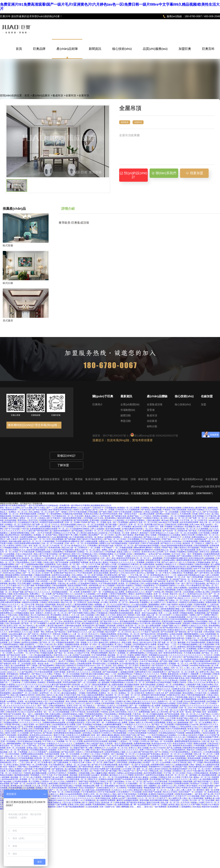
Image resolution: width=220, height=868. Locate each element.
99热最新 (169, 592)
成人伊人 (103, 585)
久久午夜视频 (120, 554)
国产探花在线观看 (81, 520)
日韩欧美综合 (189, 508)
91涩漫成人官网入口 (49, 598)
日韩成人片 (104, 781)
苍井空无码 (33, 520)
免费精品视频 (211, 602)
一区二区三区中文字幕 (140, 588)
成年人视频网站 (150, 786)
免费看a (208, 798)
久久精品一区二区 (119, 716)
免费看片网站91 (211, 615)
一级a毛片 (61, 661)
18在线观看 (111, 626)
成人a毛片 (188, 771)
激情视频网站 (189, 621)
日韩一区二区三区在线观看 (53, 543)
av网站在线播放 (71, 760)
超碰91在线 (213, 508)
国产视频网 (100, 626)
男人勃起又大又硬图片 (119, 628)
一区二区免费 (74, 592)
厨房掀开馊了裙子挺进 (187, 531)
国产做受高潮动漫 (99, 638)
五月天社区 (176, 554)
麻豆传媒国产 (13, 760)
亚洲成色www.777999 (200, 581)
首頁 (19, 53)
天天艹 (160, 691)
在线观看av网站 (111, 560)
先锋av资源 (214, 691)
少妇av (163, 546)
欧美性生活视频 (186, 605)
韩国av (110, 805)
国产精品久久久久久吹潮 (171, 543)
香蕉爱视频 (52, 617)
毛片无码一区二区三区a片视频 (186, 640)
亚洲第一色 (22, 701)
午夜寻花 (137, 714)
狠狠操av (4, 678)
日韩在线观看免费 (70, 697)
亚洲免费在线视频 (41, 727)
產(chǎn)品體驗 (157, 396)
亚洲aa (132, 722)
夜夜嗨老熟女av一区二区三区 (108, 581)
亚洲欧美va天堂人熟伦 (182, 689)
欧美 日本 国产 (163, 693)
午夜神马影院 (134, 543)
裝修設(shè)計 (66, 456)
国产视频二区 (33, 716)
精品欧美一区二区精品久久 (194, 543)
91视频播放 (121, 651)
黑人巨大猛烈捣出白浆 (40, 615)
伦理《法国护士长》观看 (154, 526)
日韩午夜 (178, 592)
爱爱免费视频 (127, 744)
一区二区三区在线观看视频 (87, 543)
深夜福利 (131, 615)
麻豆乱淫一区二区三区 (33, 541)
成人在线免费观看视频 (99, 596)
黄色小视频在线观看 (130, 607)
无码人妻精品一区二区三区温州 (42, 512)
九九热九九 (70, 703)
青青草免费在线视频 (91, 699)
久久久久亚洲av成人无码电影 (177, 666)
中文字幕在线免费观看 (44, 672)
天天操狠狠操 (153, 731)
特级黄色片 (184, 602)
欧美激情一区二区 (135, 651)
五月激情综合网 (160, 630)
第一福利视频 (191, 775)
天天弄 (45, 786)
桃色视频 (112, 741)
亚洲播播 (141, 562)
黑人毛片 (103, 617)
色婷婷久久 (162, 701)
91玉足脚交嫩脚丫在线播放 (29, 583)
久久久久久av (200, 682)
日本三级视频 (6, 649)
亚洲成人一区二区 (52, 636)
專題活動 (126, 421)
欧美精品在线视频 (135, 773)
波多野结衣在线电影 (109, 567)
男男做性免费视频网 (99, 653)
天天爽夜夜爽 (185, 596)
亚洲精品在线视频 (44, 552)
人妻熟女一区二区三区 (28, 518)
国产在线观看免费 (116, 617)
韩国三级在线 (207, 796)
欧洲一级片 (94, 617)
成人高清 (52, 577)
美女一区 (97, 644)
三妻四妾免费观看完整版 (72, 518)
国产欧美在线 (101, 727)
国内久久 (79, 659)
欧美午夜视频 (97, 575)
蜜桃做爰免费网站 (13, 575)
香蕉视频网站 (6, 693)
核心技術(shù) (122, 53)
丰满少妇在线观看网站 (180, 619)
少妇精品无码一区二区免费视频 (183, 649)
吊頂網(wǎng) (172, 479)
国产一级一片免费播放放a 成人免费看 (109, 592)
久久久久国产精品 (157, 577)
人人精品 (24, 724)
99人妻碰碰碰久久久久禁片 (153, 697)
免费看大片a (104, 543)
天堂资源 (168, 691)
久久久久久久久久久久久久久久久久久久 (186, 655)
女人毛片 (210, 537)
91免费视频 (123, 522)
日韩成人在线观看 (93, 796)
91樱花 (175, 682)
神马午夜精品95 (168, 788)
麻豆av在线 (137, 526)
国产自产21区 (142, 771)
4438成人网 (159, 592)
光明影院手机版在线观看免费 (52, 522)
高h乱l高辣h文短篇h (82, 600)
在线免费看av (94, 567)
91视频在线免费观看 (41, 567)
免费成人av (104, 541)
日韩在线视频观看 (201, 546)
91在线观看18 (149, 651)
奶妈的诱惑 (73, 788)
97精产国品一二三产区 (172, 539)
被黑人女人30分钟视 (160, 712)
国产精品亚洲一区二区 (49, 556)
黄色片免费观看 (181, 588)
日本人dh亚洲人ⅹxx (149, 579)
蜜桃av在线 (134, 602)
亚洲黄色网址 (124, 611)
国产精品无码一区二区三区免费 (24, 636)
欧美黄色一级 (91, 537)
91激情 (130, 655)
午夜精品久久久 (19, 550)
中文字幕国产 (108, 548)
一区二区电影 (134, 741)
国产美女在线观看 (40, 510)
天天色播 (187, 653)
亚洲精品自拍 (147, 596)
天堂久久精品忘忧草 (24, 554)
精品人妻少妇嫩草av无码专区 (23, 695)
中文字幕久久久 (49, 741)
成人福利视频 (70, 769)
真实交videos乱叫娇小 (30, 516)
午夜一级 (70, 687)
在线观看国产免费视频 (79, 562)
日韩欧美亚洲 (171, 524)
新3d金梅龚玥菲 (179, 750)
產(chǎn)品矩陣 (67, 49)
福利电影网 (93, 585)
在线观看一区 (148, 598)
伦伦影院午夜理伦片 (148, 691)
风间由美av (177, 541)
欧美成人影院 (194, 729)
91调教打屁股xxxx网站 (86, 613)
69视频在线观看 (187, 613)
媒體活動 (126, 415)
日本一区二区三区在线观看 (186, 533)
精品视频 (25, 680)
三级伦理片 (123, 524)
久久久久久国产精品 (52, 640)
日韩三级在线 (92, 651)
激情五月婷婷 (59, 609)
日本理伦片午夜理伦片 (209, 617)
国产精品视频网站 (86, 609)
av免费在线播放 (202, 687)
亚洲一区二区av (13, 579)
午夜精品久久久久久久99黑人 (116, 678)
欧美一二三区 (28, 655)
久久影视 (103, 556)
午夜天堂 (25, 529)
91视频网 (41, 623)
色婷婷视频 (78, 514)
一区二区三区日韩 (63, 680)
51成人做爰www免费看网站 (123, 680)
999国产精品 (167, 548)
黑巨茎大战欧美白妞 (89, 533)
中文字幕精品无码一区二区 (63, 516)
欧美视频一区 (214, 697)
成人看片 (34, 676)
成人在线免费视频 (18, 666)
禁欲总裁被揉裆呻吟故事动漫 (172, 638)
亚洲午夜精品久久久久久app (162, 533)
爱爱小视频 (174, 520)
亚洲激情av (138, 512)
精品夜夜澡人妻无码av (73, 621)
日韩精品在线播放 (186, 564)
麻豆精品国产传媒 (106, 546)
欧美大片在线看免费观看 (176, 729)
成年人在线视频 (88, 615)
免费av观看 (62, 577)
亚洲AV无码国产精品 (206, 649)
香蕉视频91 (82, 720)
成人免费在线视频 (153, 626)
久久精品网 (51, 623)
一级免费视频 (157, 558)
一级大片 (117, 744)
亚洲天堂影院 (183, 703)
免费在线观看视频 (167, 583)
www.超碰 (27, 710)
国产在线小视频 (116, 541)
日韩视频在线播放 (11, 548)
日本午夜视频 (204, 533)
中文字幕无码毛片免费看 (202, 689)
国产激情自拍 (65, 554)
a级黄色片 (133, 522)
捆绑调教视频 (62, 537)
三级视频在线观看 (127, 672)
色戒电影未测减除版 (170, 706)
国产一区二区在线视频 (169, 512)
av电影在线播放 (152, 583)
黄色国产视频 (18, 592)
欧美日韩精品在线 (197, 558)
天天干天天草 (81, 526)
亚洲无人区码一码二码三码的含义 (20, 626)
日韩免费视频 (96, 630)
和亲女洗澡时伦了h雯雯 (183, 744)
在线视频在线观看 (131, 800)
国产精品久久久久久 (163, 689)
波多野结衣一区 (66, 748)
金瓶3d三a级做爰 (184, 590)
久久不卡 (196, 598)
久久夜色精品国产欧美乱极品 (23, 569)
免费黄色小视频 (39, 720)
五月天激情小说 (14, 585)
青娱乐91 (174, 594)
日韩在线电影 (209, 632)
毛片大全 (67, 803)
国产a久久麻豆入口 (170, 562)
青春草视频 (140, 535)
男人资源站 (73, 577)
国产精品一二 (124, 575)
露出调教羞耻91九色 (90, 623)
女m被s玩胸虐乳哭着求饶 (132, 529)
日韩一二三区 (72, 609)
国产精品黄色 (135, 628)
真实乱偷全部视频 (101, 573)
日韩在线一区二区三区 (31, 590)
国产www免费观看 (53, 668)
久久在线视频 (90, 594)
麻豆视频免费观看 (49, 583)
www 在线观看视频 (208, 634)
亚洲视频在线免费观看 (152, 531)
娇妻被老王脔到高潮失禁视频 (190, 647)
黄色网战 (143, 670)
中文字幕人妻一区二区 (140, 575)
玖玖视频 (70, 722)
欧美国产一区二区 (151, 762)
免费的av (67, 676)
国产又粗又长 (34, 634)
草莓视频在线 (106, 623)
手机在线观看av (23, 562)
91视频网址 (182, 552)
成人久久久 (49, 731)
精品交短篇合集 (45, 649)
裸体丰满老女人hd (147, 664)
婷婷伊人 (77, 510)
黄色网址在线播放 (161, 516)
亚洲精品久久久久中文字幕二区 (66, 533)
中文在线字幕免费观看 (121, 647)
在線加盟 (207, 396)
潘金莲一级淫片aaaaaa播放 (146, 613)
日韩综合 (137, 552)
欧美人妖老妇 (207, 524)
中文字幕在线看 (161, 781)
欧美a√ (130, 554)
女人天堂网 (18, 653)
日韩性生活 (198, 556)
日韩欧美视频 (120, 803)
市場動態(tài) (128, 410)
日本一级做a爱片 (188, 609)
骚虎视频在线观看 (22, 775)
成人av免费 (5, 619)
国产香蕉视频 (213, 613)
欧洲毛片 (67, 567)
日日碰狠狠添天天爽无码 (28, 522)
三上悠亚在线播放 (29, 682)
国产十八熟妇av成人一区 (194, 731)
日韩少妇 (60, 657)
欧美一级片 (112, 522)
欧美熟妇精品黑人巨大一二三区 (164, 575)
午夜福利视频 (49, 541)
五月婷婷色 (154, 609)
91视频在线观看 (47, 653)
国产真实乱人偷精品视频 (152, 510)
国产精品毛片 (119, 708)
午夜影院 (167, 510)
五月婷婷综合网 (28, 579)
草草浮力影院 (134, 716)
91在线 (204, 805)
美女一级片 (187, 554)
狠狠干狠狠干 (138, 518)
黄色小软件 (131, 796)
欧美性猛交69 (56, 567)
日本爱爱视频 (90, 708)
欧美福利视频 (11, 520)
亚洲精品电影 (193, 552)
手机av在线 (51, 720)
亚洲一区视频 (101, 569)
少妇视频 (154, 777)
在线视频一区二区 (76, 729)
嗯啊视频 (125, 807)
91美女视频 (110, 531)
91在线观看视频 (175, 781)
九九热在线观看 (92, 807)
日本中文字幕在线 (78, 712)
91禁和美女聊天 (62, 664)
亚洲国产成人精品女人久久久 (179, 598)
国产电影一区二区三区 (167, 647)
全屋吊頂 (71, 95)
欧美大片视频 (198, 735)
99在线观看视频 (10, 661)
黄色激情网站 (56, 514)
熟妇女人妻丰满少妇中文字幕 (145, 642)
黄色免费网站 (17, 710)
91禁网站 (145, 508)
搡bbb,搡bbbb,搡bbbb (68, 508)
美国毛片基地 (26, 659)
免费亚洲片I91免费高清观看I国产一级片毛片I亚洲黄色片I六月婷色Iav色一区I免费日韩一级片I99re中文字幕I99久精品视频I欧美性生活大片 (56, 505)
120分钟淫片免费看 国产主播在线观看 (34, 739)
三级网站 (192, 615)
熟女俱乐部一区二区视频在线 (99, 590)
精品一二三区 (111, 674)
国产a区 (95, 765)
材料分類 (152, 426)
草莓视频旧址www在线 (158, 655)
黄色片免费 (127, 642)
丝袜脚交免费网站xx (28, 537)
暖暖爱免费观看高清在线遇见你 (87, 558)
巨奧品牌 (39, 53)
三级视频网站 (80, 744)
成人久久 (183, 562)
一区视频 (188, 636)
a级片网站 (13, 518)
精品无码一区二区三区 (42, 659)
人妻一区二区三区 (80, 634)
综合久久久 (80, 703)
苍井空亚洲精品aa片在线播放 (164, 703)
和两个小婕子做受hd (170, 605)
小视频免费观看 (210, 567)
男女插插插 (23, 657)
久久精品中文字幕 (82, 653)
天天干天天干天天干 (133, 531)
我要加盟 (194, 173)
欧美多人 (67, 615)
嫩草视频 (182, 642)
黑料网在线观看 (125, 714)
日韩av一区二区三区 (94, 762)
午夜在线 (62, 583)
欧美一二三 (50, 664)
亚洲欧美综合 (172, 602)
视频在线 (54, 678)
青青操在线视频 (194, 758)
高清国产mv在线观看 (82, 655)
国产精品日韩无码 (149, 634)
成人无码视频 (99, 632)
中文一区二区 (198, 638)
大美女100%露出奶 (158, 508)
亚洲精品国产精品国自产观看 (37, 678)
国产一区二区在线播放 (122, 526)
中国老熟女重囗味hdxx (118, 727)
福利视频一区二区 (154, 573)
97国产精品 (157, 680)
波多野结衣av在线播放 (61, 575)
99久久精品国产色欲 (95, 744)
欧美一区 (173, 531)
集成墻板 (32, 479)
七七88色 (16, 508)
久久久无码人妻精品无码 (116, 615)
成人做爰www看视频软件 (60, 531)
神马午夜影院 (192, 786)
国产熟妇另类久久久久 (37, 617)
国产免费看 (62, 805)
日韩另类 (28, 786)
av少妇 (188, 735)
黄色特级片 (145, 533)
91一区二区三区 (143, 558)
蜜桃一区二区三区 (133, 695)
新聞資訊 (95, 53)
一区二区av (149, 529)
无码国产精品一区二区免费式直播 (34, 765)
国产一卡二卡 (82, 564)
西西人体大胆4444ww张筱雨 (106, 514)
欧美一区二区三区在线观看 (36, 577)
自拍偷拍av (179, 526)
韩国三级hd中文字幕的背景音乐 (90, 539)
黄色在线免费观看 (133, 571)
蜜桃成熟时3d (43, 537)
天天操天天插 (201, 693)
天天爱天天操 (7, 708)
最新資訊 (126, 396)
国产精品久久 (42, 569)
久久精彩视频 (13, 600)
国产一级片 (43, 706)
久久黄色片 (86, 754)
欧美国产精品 (52, 535)
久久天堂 (85, 617)
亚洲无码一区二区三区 (124, 546)
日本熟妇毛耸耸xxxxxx (86, 666)
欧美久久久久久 (204, 550)
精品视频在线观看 (134, 598)
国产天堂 (72, 613)
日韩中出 (121, 783)
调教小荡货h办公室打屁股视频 (187, 548)
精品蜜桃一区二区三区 (115, 695)
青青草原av (22, 520)
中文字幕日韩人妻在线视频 (151, 623)
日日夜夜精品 (123, 706)
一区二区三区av (56, 621)
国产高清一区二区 (47, 642)
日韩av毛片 (114, 636)
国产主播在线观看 (61, 762)
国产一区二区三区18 (43, 539)
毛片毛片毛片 (193, 617)
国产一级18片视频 (56, 630)
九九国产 (45, 767)
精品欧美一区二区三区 (18, 621)
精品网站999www (13, 535)
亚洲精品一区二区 (165, 685)
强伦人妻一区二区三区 (108, 687)
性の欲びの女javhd (26, 712)
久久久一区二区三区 (50, 590)
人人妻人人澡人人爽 (192, 668)
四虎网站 (50, 746)
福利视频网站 (27, 535)
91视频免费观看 (147, 607)
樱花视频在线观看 (102, 668)
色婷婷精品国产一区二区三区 (207, 539)
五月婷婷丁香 (47, 573)
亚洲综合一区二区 (212, 716)
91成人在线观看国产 (87, 788)
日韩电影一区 (44, 514)
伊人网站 (105, 602)
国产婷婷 (4, 714)
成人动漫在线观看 (114, 739)
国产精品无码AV (14, 655)
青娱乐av (64, 636)
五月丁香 (63, 598)
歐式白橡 (8, 283)
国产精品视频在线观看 (172, 623)
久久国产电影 (110, 760)
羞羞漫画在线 (173, 674)
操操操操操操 (204, 611)
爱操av (132, 594)
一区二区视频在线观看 (124, 548)
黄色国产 (150, 592)
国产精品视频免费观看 (75, 807)
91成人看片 (96, 750)
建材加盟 (144, 479)
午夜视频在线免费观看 (65, 642)
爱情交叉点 (166, 659)
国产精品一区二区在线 (64, 653)
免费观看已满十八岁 (43, 691)
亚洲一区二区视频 (73, 522)
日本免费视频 (134, 539)
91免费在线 (147, 628)
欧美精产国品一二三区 (167, 644)
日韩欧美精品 (157, 611)
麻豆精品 (89, 636)
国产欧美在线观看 (172, 714)
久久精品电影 (119, 520)
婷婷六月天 (77, 554)
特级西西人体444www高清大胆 (24, 670)
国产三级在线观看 (130, 798)
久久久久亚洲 (20, 716)
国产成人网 (174, 712)
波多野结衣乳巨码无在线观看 (96, 741)
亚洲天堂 (171, 581)
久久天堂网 (171, 718)
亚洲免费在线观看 (182, 783)
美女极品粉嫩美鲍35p (43, 655)
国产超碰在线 (66, 600)
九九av (53, 537)
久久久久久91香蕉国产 (150, 638)
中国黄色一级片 (109, 754)
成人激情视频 (88, 649)
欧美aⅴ (3, 615)
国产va (165, 531)
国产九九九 (197, 512)
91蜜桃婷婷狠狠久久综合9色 (84, 676)
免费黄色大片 (115, 642)
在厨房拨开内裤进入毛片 (38, 701)
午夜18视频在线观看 (119, 543)
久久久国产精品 (138, 649)
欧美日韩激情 (153, 796)
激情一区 (209, 790)
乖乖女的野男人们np (189, 727)
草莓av (92, 727)
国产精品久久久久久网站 (42, 674)
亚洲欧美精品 (24, 615)
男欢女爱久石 (58, 526)
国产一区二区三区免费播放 (201, 722)
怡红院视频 (212, 701)
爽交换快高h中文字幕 (34, 731)
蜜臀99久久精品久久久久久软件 (195, 626)
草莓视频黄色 (60, 706)
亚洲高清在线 (213, 792)
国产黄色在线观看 (188, 550)
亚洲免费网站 (179, 685)
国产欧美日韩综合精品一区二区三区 (65, 628)
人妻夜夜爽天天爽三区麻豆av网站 (200, 685)
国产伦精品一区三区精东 (23, 588)
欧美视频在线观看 (60, 592)
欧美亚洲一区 (107, 803)
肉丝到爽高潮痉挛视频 (88, 697)
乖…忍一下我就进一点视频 (120, 556)
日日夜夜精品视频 (191, 541)
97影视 (8, 724)
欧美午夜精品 (171, 529)
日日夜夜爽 (76, 803)
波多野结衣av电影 (206, 699)
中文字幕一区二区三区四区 (162, 588)
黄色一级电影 (135, 718)
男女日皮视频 (95, 758)
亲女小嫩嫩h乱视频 (99, 773)
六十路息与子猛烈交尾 (150, 632)
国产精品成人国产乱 (90, 510)
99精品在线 (60, 666)
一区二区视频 (95, 548)
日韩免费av (93, 546)
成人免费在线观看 (147, 564)
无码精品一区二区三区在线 (27, 556)
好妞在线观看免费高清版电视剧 (27, 543)
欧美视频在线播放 (43, 585)
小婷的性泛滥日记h (36, 611)
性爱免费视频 (170, 590)
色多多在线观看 (209, 733)
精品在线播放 (108, 644)
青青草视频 (144, 800)
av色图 (167, 514)
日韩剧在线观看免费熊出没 (135, 541)
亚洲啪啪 (56, 649)
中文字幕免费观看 (184, 607)
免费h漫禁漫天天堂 (143, 672)
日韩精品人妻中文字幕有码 (49, 518)
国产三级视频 (210, 638)
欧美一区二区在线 (13, 630)
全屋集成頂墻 (155, 404)
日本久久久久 (67, 716)
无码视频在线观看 (92, 670)
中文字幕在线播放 (204, 609)
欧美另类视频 (198, 516)
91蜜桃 (157, 550)
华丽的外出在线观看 (30, 602)
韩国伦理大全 (36, 760)
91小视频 (55, 739)
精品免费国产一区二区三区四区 (101, 535)
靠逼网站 (117, 537)
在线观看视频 (99, 607)
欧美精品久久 (69, 659)
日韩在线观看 (147, 581)
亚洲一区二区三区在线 (148, 522)
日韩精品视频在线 (201, 773)
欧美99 (210, 682)
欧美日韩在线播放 (148, 685)
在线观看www (106, 520)
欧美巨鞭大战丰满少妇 (154, 524)
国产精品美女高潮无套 (136, 803)
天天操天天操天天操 (72, 695)
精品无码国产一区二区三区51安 (118, 632)
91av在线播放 (202, 621)
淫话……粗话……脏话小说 (141, 807)
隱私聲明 (215, 486)
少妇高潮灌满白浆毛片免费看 (145, 644)
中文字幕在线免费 (27, 552)
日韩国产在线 (48, 708)
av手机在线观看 (141, 699)
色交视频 (188, 526)
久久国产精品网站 (26, 672)
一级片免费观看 (160, 807)
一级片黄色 (101, 706)
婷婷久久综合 (205, 514)
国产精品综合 (61, 632)
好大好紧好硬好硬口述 (129, 664)
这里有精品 (87, 733)
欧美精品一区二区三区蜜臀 (129, 508)
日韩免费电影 (74, 771)
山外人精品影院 (7, 716)
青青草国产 (192, 756)
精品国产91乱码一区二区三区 (185, 579)
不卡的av (63, 689)
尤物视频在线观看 (72, 644)
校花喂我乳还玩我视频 (126, 657)
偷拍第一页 (100, 767)
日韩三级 (114, 668)
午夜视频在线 (102, 613)
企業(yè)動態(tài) (130, 404)
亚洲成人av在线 (46, 651)
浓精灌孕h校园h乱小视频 (14, 644)
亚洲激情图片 (60, 560)
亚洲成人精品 (33, 748)
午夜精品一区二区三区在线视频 (32, 571)
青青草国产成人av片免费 (53, 777)
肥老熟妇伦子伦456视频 (138, 577)
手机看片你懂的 (7, 543)
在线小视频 (48, 609)
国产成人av (157, 628)
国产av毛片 (148, 781)
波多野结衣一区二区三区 (50, 693)
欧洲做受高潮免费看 (178, 617)
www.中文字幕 (200, 569)
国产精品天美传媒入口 (203, 781)
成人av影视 (71, 583)
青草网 (13, 786)
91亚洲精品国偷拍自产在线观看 (172, 733)
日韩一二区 (35, 533)
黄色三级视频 (86, 805)
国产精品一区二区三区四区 (116, 539)
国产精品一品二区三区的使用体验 (53, 771)
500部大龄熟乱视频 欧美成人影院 (176, 678)
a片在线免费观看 (172, 716)
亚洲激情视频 (200, 613)
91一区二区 (64, 529)
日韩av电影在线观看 (73, 626)
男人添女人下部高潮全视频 (177, 697)
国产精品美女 (93, 556)
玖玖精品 (16, 516)
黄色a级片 (176, 699)
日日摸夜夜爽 (164, 649)
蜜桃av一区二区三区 (202, 777)
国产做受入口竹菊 (109, 564)
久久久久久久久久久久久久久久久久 (187, 670)
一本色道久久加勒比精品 (132, 537)
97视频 (41, 636)
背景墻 (151, 410)
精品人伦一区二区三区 (170, 550)
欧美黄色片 (195, 783)
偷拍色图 (153, 676)
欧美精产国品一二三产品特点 (140, 516)
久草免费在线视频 (212, 752)
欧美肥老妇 (110, 767)
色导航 (183, 706)
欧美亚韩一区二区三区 (187, 529)
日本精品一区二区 (95, 661)
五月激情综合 (128, 737)
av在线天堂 (103, 533)
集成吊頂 (58, 95)
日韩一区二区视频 (107, 510)
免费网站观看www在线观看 (54, 722)
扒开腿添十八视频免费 (189, 674)
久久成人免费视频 (110, 611)
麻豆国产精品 (201, 508)
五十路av (151, 541)
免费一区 (99, 786)
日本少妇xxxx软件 (128, 573)
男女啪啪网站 (56, 615)
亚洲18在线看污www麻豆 (172, 621)
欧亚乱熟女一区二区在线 (165, 607)
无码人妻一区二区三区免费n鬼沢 (39, 762)
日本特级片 (5, 670)
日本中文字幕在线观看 (78, 512)
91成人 (97, 598)
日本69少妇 (145, 741)
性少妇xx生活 (38, 718)
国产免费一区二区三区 (199, 518)
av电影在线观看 (176, 634)
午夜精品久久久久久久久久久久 (123, 562)
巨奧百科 (208, 53)
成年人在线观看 (98, 529)
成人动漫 (85, 790)
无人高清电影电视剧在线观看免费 (194, 659)
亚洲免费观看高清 (113, 607)
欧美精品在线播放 (174, 508)
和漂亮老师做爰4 (70, 682)
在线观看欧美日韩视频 (198, 588)
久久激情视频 (203, 529)
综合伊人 (175, 514)
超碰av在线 (183, 575)
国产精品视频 (77, 531)
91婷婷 (84, 522)
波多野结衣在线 (26, 539)
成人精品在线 (150, 567)
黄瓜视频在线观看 (128, 621)
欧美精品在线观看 (148, 716)
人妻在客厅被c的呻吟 (55, 626)
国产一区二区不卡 (112, 756)
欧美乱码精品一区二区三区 (129, 634)
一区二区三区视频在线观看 (180, 516)
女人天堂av (96, 754)
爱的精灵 (30, 708)
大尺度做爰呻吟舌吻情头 (80, 529)
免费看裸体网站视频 (35, 564)
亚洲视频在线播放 (47, 520)
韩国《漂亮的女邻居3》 (129, 514)
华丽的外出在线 (74, 596)
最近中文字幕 (151, 649)
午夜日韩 (158, 569)
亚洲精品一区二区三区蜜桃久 (43, 756)
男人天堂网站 (34, 781)
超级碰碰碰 (210, 558)
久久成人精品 (93, 731)
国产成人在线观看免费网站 (40, 607)
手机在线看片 (51, 805)
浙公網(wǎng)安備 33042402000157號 (154, 436)
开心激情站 (26, 640)
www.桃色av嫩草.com (18, 634)
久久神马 (215, 714)
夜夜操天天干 (176, 537)
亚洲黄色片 (19, 769)
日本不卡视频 (36, 562)
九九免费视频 (166, 720)
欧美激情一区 (86, 644)
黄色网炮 (213, 773)
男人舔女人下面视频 (202, 526)
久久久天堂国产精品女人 (121, 605)
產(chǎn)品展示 (41, 95)
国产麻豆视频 (111, 524)
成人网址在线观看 (147, 514)
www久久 (81, 524)
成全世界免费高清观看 (189, 522)
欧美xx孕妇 (41, 695)
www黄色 (104, 577)
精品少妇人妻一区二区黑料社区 (75, 548)
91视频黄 (169, 526)
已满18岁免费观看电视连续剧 (77, 657)
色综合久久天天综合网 (117, 638)
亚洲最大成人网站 (203, 592)
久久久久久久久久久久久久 (119, 649)
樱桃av (204, 697)
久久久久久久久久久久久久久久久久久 (148, 556)
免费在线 (54, 689)
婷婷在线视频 (176, 693)
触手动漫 (61, 623)
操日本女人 (141, 573)
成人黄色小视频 (167, 518)
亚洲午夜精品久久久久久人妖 (131, 567)
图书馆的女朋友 (100, 664)
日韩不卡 (61, 807)
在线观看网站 (58, 552)
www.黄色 (143, 659)
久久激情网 (112, 569)
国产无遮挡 (17, 596)
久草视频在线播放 (203, 562)
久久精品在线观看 (140, 605)
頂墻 (133, 479)
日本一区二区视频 (87, 581)
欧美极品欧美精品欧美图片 (175, 611)
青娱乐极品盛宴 (154, 520)
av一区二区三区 (182, 518)
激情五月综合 (95, 803)
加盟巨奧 (185, 53)
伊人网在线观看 (148, 590)
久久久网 (181, 735)
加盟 (203, 404)
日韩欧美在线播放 (202, 564)
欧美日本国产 (36, 699)
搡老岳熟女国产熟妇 (109, 571)
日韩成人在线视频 (152, 512)
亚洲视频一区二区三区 (66, 588)
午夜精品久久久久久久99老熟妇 (114, 640)
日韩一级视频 (81, 642)
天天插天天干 (162, 798)
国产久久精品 (40, 508)
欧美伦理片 (140, 775)
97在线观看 (45, 516)
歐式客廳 (8, 245)
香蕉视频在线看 (158, 765)
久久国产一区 (142, 609)
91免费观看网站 (99, 805)
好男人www (195, 524)
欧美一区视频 (205, 579)
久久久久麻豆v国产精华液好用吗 (35, 531)
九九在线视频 (9, 554)
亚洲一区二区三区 (136, 524)
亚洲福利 (4, 541)
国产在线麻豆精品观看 (61, 647)
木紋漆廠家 (212, 479)
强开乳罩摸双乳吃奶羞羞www (17, 668)
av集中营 (156, 636)
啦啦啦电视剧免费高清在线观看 (180, 546)
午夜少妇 (49, 644)
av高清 (94, 760)
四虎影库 (121, 626)
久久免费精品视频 (104, 708)
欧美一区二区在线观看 (119, 550)
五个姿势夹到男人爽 (89, 689)
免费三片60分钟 (38, 668)
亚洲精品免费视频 (140, 767)
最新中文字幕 (59, 735)
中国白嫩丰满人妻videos (203, 771)
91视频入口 (67, 634)
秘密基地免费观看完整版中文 (50, 803)
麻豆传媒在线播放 (85, 607)
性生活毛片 (178, 657)
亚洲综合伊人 (198, 752)
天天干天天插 (63, 750)
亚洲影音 (47, 760)
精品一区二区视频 (80, 567)
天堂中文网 (62, 571)
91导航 (64, 596)
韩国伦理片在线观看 (210, 807)
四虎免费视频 (198, 577)
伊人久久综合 (59, 781)
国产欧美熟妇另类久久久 (63, 594)
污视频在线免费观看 (42, 575)
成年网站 (159, 514)
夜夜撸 (85, 596)
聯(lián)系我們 (164, 173)
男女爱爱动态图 (111, 575)
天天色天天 (208, 655)
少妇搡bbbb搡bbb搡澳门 (89, 577)
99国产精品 (212, 607)
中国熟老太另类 (165, 777)
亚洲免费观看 (173, 807)
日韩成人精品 (49, 562)
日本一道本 (28, 546)
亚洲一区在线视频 (117, 758)
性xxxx (121, 571)
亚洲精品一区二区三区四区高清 (18, 524)
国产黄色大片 (44, 676)
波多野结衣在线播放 (144, 594)
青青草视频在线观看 (28, 514)
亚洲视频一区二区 (173, 577)
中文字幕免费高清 (194, 585)
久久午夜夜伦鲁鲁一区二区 (165, 571)
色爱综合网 (202, 756)
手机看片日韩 (105, 746)
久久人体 (76, 615)
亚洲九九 (133, 748)
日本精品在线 (152, 653)
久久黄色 (181, 585)
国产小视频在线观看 (89, 541)
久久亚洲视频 (29, 788)
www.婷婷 (213, 520)
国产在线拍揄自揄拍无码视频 (147, 546)
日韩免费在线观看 (11, 567)
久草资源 (187, 537)
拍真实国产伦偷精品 (196, 510)
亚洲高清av (88, 514)
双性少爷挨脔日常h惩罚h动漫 (188, 788)
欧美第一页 (123, 583)
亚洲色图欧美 (51, 558)
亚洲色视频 (37, 640)
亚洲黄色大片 (82, 560)
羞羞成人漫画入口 (92, 516)
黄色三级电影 (72, 701)
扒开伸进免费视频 (78, 651)
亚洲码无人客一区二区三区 (16, 607)
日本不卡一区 (211, 803)
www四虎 (79, 594)
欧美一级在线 (38, 664)
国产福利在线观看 (198, 701)
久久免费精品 (133, 659)
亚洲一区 (105, 758)
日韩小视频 (100, 615)
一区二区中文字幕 (27, 605)
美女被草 (118, 588)
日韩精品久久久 (171, 564)
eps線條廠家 (111, 479)
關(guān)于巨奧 (103, 396)
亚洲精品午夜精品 (152, 518)
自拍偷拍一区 (201, 792)
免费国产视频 (105, 680)
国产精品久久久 (150, 537)
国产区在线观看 (62, 562)
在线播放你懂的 (136, 762)
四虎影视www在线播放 (39, 600)
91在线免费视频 (16, 788)
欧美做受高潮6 (93, 712)
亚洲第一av (33, 724)
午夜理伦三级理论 (15, 546)
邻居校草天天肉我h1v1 (102, 733)
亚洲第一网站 (39, 632)
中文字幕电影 (107, 710)
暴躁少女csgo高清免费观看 (71, 794)
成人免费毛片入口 (158, 602)
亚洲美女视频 (183, 524)
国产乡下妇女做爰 (211, 512)
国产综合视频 (106, 526)
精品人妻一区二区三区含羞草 (159, 615)
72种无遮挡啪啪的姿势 (196, 695)
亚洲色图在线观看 (54, 682)
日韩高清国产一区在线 (179, 800)
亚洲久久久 (77, 756)
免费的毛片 (151, 693)
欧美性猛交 (34, 651)
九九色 (21, 577)
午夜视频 (78, 786)
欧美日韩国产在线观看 (153, 792)
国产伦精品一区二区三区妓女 (66, 581)
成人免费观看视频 (194, 567)
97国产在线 (133, 731)
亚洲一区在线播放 (137, 560)
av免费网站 (12, 701)
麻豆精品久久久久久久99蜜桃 (152, 600)
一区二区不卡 (169, 760)
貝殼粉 (124, 479)
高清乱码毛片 (58, 607)
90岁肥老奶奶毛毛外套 (110, 579)
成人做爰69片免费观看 (106, 800)
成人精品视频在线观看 (187, 571)
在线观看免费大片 (160, 672)
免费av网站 (35, 594)
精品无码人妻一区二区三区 (152, 710)
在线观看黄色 (50, 564)
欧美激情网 (166, 699)
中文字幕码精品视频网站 (151, 539)
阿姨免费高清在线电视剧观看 (121, 613)
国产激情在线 (12, 571)
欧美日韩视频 (94, 602)
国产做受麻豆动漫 (119, 516)
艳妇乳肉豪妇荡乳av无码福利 (201, 767)
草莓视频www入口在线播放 (169, 535)
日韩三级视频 (74, 689)
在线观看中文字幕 (153, 562)
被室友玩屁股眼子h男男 (78, 585)
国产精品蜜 (106, 516)
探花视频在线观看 (92, 579)
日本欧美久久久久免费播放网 (128, 510)
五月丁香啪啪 (170, 552)
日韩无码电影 (14, 754)
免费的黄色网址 (24, 661)
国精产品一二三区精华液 (10, 682)
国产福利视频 (70, 539)
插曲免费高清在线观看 (90, 619)
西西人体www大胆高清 (159, 769)
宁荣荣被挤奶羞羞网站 (94, 714)
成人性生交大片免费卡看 (162, 640)
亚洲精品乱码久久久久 (135, 592)
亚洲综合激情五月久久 (177, 630)
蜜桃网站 (168, 670)
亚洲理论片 (199, 630)
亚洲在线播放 (83, 769)
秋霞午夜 (85, 674)
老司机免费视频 (93, 691)
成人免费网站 (91, 729)
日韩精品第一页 (165, 579)
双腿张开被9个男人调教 (68, 535)
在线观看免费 (75, 790)
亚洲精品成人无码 (90, 554)
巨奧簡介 (98, 404)
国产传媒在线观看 (92, 621)
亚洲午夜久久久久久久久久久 (166, 596)
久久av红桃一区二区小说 (60, 546)
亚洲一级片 (70, 543)
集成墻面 (19, 479)
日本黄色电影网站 (76, 571)
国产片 (200, 615)
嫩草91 (120, 800)
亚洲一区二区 (110, 783)
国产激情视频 (88, 569)
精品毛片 (113, 653)
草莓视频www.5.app (197, 575)
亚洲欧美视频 (101, 649)
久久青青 (176, 777)
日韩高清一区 (47, 781)
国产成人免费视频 (174, 748)
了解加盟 (63, 465)
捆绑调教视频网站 (192, 634)
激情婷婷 (176, 746)
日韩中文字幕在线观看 (123, 512)
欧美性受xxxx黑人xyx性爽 (153, 552)
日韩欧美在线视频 (92, 571)
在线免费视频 (45, 526)
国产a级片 (189, 628)
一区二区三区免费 (176, 701)
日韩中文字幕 (33, 526)
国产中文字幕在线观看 (196, 583)
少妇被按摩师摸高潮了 (9, 510)
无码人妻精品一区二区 (66, 564)
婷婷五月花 (205, 552)
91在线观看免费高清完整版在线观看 (177, 569)
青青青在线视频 (145, 630)
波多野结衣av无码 (128, 756)
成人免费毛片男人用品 (146, 657)
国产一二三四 (52, 508)
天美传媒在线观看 (205, 531)
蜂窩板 (79, 479)
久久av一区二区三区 (134, 781)
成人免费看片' (32, 628)
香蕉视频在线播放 (120, 590)
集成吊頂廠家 (93, 479)
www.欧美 (201, 571)
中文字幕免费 (173, 522)
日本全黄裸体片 (124, 792)
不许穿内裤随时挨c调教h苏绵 (68, 541)
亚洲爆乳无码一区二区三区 (207, 535)
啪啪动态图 (142, 796)
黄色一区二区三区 (189, 714)
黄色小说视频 (151, 535)
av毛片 (69, 605)
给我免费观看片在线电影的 (147, 733)
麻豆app (165, 520)
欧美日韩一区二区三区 (135, 626)
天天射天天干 (164, 537)
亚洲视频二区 (39, 535)
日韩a (190, 682)
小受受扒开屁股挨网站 (16, 526)
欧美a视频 (196, 653)
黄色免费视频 (58, 539)
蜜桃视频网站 (140, 554)
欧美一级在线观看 (62, 651)
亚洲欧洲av (15, 680)
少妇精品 (120, 531)
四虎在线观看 (162, 664)
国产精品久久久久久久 (131, 596)
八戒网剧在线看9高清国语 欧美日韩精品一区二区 (85, 777)
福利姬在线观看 (93, 640)
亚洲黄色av (56, 579)
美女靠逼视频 (156, 779)
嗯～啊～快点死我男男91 (141, 805)
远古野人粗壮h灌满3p (125, 535)
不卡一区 (4, 754)
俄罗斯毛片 (114, 573)
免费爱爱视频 (145, 712)
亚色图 (195, 514)
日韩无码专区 (213, 744)
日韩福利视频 (9, 556)
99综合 (190, 630)
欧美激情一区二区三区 (208, 676)
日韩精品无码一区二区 (199, 703)
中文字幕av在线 (199, 607)
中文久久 (56, 524)
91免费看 (83, 535)
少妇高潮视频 (72, 556)
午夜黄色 (157, 548)
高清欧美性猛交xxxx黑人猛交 (41, 560)
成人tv (184, 805)
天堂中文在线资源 (164, 541)
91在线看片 (124, 560)
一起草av (151, 554)
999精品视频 (51, 571)
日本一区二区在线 (104, 666)
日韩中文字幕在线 (180, 762)
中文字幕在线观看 (61, 775)
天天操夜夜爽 (185, 514)
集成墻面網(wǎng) (193, 479)
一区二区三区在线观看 (95, 524)
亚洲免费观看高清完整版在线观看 (44, 529)
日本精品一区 (207, 783)
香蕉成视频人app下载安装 (115, 786)
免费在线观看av (198, 537)
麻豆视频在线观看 (40, 773)
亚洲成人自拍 (27, 729)
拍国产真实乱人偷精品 (160, 668)
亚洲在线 (191, 562)
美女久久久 (133, 712)
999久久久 (159, 529)
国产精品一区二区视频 (97, 522)
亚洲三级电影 (134, 590)
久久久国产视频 (28, 585)
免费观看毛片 (25, 674)
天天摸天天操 (26, 510)
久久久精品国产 (85, 508)
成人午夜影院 (36, 777)
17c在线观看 (137, 792)
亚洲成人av (172, 722)
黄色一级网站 (102, 550)
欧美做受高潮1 (55, 548)
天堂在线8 (79, 516)
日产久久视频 (27, 508)
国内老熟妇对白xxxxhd (128, 630)
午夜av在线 (12, 615)
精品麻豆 (126, 588)
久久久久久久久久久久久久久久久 (29, 685)
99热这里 (212, 756)
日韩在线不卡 (98, 508)
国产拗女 (82, 556)
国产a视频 (135, 647)
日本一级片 (106, 558)
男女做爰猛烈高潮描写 (179, 769)
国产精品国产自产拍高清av (34, 744)
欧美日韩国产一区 (65, 558)
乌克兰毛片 (57, 691)
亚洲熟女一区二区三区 (18, 512)
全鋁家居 (152, 421)
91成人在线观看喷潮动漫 (100, 790)
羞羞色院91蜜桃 (124, 518)
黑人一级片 (28, 714)
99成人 (73, 664)
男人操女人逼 (82, 588)
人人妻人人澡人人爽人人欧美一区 (182, 790)
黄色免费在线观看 (154, 560)
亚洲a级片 (105, 691)
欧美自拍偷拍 (54, 602)
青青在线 (50, 632)
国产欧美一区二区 (29, 623)
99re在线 (16, 724)
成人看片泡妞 (27, 647)
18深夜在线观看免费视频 (50, 716)
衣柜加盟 (156, 479)
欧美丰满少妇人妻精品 (99, 562)
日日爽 (62, 556)
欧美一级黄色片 (37, 613)
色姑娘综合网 (89, 786)
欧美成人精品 (174, 805)
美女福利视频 (131, 758)
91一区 (3, 765)
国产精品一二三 (144, 735)
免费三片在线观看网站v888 (192, 716)
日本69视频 (88, 518)
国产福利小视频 (106, 512)
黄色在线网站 (188, 693)
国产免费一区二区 (96, 560)
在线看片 (98, 703)
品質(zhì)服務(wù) (155, 53)
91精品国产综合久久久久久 (74, 691)
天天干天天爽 (95, 564)
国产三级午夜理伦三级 (204, 573)
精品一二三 (44, 628)
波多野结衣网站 (144, 640)
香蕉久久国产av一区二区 (85, 550)
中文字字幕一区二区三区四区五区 (194, 520)
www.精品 (162, 522)
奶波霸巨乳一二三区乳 (35, 644)
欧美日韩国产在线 (129, 735)
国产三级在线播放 (185, 556)
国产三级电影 (33, 666)
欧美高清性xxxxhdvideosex (41, 735)
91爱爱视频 (39, 729)
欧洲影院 (126, 697)
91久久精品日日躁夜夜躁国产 (77, 630)
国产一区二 (21, 564)
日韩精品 (138, 585)
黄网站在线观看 (141, 720)
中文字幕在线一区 (117, 533)
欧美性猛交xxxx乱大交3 (198, 594)
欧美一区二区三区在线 (197, 680)
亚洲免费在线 (11, 577)
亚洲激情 (25, 630)
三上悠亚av (122, 741)
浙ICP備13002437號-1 (115, 436)
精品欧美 (137, 581)
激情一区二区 (142, 769)
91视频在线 (68, 514)
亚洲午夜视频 (60, 672)
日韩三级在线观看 (179, 510)
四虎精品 (133, 678)
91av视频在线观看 (63, 746)
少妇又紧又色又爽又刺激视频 (13, 628)
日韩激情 (216, 661)
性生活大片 (100, 609)
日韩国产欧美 (186, 512)
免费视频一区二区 (102, 605)
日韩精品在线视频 (199, 623)
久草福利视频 (110, 552)
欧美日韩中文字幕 (113, 609)
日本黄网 (29, 727)
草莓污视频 (116, 689)
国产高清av (161, 567)
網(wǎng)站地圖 (200, 486)
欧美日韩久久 (99, 739)
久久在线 (38, 708)
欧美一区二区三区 (42, 546)
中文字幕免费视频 (99, 655)
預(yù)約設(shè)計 (133, 175)
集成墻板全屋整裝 (50, 479)
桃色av (101, 537)
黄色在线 (40, 605)
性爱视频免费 (70, 552)
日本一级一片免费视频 (66, 720)
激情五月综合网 (188, 535)
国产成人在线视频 (163, 554)
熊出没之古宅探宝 (171, 792)
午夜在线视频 (60, 687)
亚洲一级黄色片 (132, 533)
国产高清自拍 (158, 666)
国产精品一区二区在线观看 (163, 724)
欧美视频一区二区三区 (175, 739)
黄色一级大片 (6, 508)
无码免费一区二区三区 (160, 758)
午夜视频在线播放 (64, 756)
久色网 (201, 803)
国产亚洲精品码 (50, 800)
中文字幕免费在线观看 (108, 583)
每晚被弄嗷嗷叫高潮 (152, 788)
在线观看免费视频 (156, 670)
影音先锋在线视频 (69, 524)
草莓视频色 (197, 554)
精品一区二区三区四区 (49, 748)
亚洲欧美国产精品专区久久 (65, 573)
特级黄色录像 (160, 598)
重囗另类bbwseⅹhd (39, 630)
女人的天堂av (104, 689)
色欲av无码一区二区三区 (202, 596)
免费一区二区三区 (209, 636)
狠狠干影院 (109, 661)
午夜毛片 (166, 573)
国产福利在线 (160, 581)
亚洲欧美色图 (205, 541)
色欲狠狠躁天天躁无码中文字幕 (130, 760)
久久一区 (216, 541)
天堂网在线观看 (200, 605)
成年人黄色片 (13, 539)
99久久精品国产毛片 (127, 771)
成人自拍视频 (179, 720)
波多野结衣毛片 (84, 638)
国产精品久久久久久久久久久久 (38, 592)
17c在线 (131, 733)
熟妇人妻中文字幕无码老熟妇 (46, 554)
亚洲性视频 (95, 520)
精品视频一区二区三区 (9, 514)
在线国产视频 (168, 626)
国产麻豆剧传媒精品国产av (22, 619)
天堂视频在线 (111, 508)
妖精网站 (109, 537)
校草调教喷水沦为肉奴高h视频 (80, 598)
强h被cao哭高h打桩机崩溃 (56, 611)
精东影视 (149, 569)
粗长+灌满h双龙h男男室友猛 (60, 510)
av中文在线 (99, 518)
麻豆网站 (13, 583)
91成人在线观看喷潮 (64, 520)
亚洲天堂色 (58, 655)
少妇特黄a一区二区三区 (94, 531)
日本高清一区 (154, 659)
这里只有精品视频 (15, 689)
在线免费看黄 (93, 526)
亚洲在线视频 (127, 581)
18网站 (114, 691)
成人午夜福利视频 (77, 537)
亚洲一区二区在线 (161, 594)
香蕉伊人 (80, 752)
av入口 (177, 626)
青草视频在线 (13, 674)
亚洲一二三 (163, 613)
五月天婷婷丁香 (129, 769)
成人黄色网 (174, 613)
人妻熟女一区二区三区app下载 (78, 765)
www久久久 (57, 659)
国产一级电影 (62, 512)
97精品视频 (93, 512)
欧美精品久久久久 (79, 546)
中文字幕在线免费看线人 (136, 520)
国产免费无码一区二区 (101, 716)
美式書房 (8, 321)
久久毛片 (38, 619)
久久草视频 (212, 623)
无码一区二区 (177, 668)
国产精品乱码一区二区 (141, 611)
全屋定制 (68, 479)
